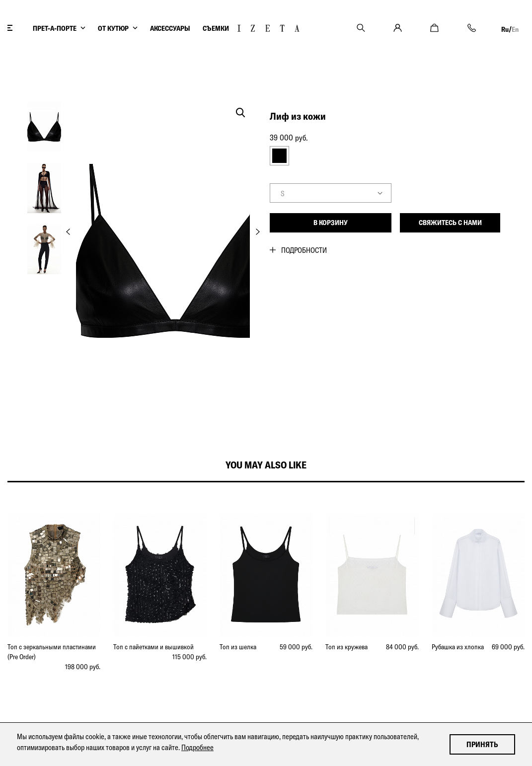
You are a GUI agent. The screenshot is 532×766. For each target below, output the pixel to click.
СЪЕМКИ (216, 28)
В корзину (331, 223)
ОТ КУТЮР (113, 28)
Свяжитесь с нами (450, 223)
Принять (482, 744)
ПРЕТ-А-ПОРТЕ (55, 28)
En (515, 29)
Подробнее (197, 747)
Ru (505, 29)
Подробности (304, 250)
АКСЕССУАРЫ (170, 28)
